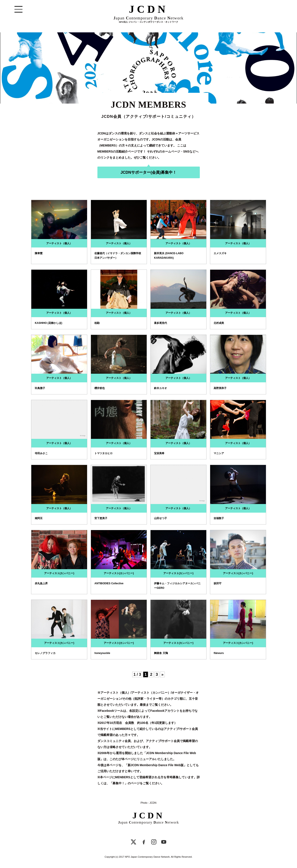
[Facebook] (144, 843)
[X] (133, 843)
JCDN (148, 10)
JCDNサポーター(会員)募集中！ (148, 172)
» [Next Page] (162, 674)
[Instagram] (154, 843)
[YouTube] (164, 843)
